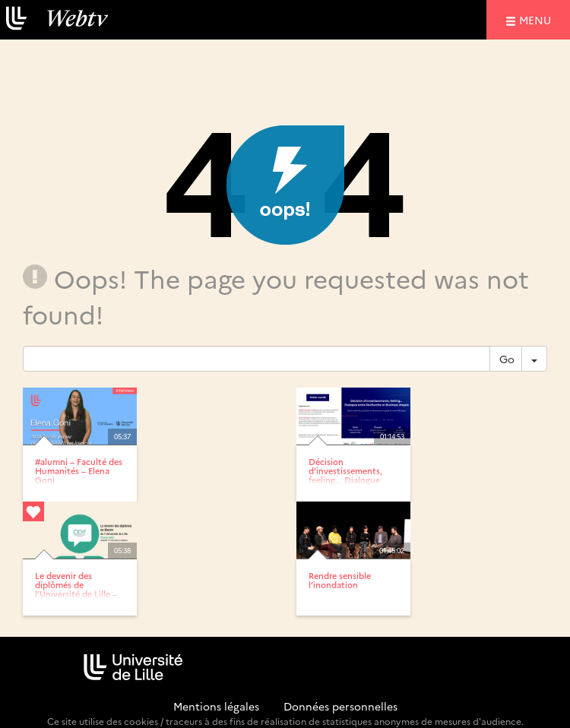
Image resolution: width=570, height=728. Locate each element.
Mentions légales (216, 706)
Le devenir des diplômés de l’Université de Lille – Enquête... (76, 589)
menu (537, 19)
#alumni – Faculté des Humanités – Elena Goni (79, 471)
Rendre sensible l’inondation (340, 580)
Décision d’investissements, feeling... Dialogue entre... (345, 475)
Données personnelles (340, 706)
